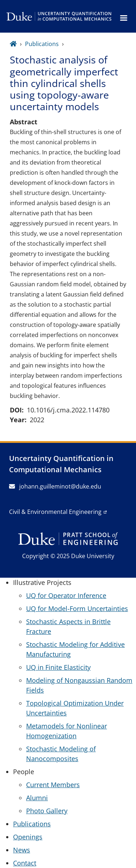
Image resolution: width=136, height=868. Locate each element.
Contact (25, 863)
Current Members (53, 785)
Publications (42, 44)
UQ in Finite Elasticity (58, 667)
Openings (28, 837)
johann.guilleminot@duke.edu (55, 486)
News (22, 850)
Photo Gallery (47, 811)
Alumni (37, 798)
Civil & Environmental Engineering (55, 512)
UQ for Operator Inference (66, 595)
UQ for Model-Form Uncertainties (77, 609)
